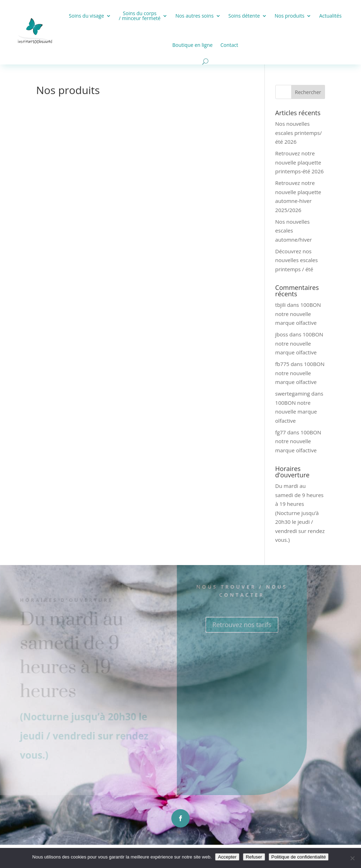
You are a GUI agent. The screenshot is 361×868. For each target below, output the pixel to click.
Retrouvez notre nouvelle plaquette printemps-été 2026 (300, 162)
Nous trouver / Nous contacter (233, 591)
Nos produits (289, 16)
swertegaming (293, 393)
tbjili (281, 305)
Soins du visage (86, 16)
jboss (282, 334)
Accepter (227, 857)
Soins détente (244, 16)
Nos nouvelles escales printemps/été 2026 (299, 133)
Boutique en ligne (192, 45)
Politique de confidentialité (299, 857)
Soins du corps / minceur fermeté (140, 16)
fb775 (282, 364)
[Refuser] (352, 858)
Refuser (254, 857)
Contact (229, 45)
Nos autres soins (194, 16)
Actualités (330, 16)
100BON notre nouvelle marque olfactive (298, 314)
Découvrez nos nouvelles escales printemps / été (297, 260)
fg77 (281, 432)
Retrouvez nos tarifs (233, 625)
